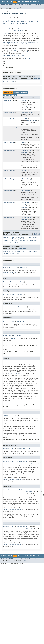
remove (30, 239)
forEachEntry (14, 239)
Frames (21, 5)
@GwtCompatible (7, 29)
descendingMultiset (27, 112)
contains (14, 237)
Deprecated (29, 2)
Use (19, 2)
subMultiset (25, 202)
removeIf (36, 252)
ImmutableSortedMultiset (10, 23)
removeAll (7, 241)
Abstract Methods (10, 95)
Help (39, 2)
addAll (6, 252)
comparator (24, 100)
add (5, 237)
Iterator (7, 164)
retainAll (15, 241)
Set (5, 127)
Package (10, 2)
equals (35, 237)
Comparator (7, 100)
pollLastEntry (26, 191)
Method (23, 7)
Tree (23, 2)
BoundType (24, 152)
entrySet (24, 127)
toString (16, 242)
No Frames (28, 5)
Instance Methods (20, 93)
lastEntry (24, 171)
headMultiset (25, 151)
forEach (6, 239)
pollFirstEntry (26, 179)
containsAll (22, 237)
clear (11, 252)
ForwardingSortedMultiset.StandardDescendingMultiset (21, 22)
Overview (3, 2)
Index (35, 2)
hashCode (23, 239)
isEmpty (17, 252)
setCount (23, 241)
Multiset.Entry (9, 81)
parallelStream (26, 252)
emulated (16, 29)
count (30, 237)
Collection (22, 249)
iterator (24, 164)
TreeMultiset (25, 23)
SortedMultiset (19, 31)
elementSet (24, 119)
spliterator (7, 242)
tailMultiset (25, 217)
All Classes (37, 5)
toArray (12, 253)
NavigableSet (8, 119)
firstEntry (24, 142)
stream (6, 253)
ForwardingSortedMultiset (11, 20)
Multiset (37, 78)
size (36, 241)
